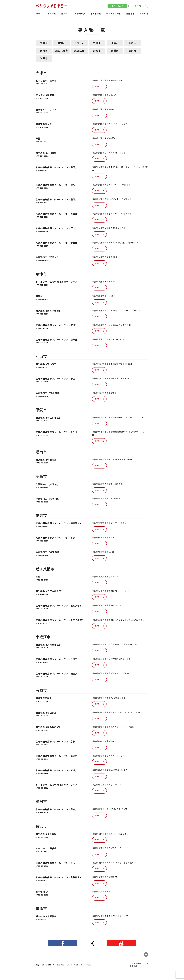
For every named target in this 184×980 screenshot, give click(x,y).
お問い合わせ (119, 6)
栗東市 (44, 51)
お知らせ (144, 14)
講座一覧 (65, 14)
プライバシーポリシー (139, 963)
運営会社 (133, 966)
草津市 (62, 43)
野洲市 (115, 51)
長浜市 (132, 51)
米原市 (44, 58)
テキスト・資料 (114, 14)
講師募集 (130, 14)
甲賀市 (97, 43)
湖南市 (115, 43)
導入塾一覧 (96, 14)
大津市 (44, 43)
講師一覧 (52, 14)
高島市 (132, 43)
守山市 (79, 43)
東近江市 (79, 51)
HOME (39, 14)
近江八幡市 (62, 51)
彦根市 (97, 51)
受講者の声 (80, 14)
